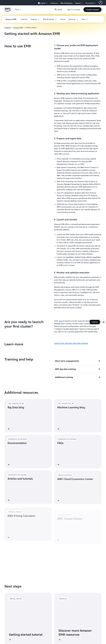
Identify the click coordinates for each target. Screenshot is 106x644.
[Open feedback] (104, 322)
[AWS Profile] (101, 3)
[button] (92, 10)
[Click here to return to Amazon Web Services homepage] (8, 11)
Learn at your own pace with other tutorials (71, 150)
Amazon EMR (18, 27)
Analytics (8, 27)
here (61, 128)
